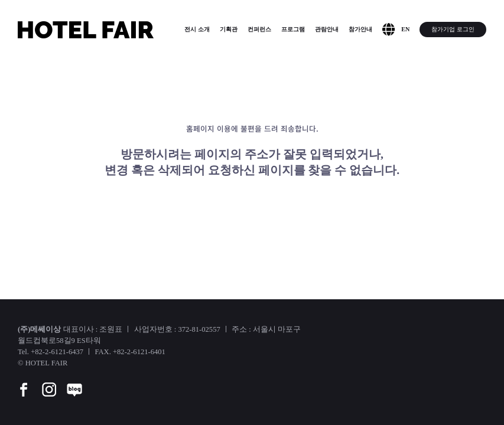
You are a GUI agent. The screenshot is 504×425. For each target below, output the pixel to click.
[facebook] (24, 382)
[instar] (49, 382)
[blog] (74, 382)
